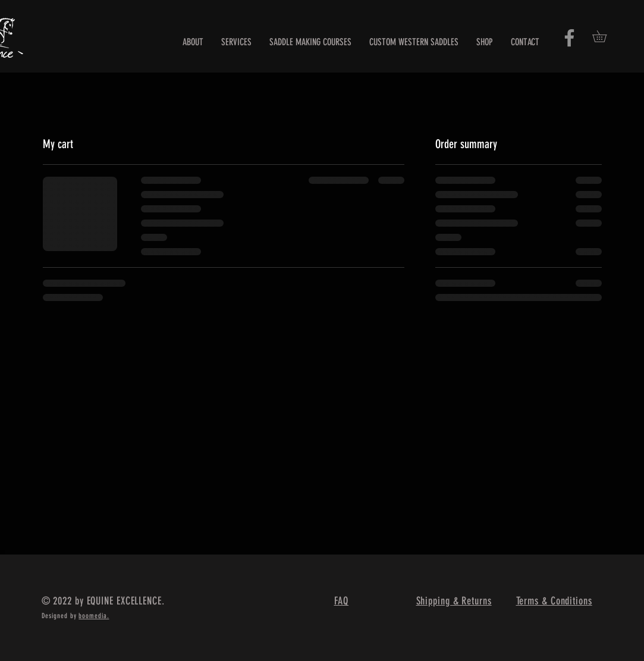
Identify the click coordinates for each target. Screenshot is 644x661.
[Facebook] (569, 38)
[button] (605, 36)
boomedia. (94, 616)
